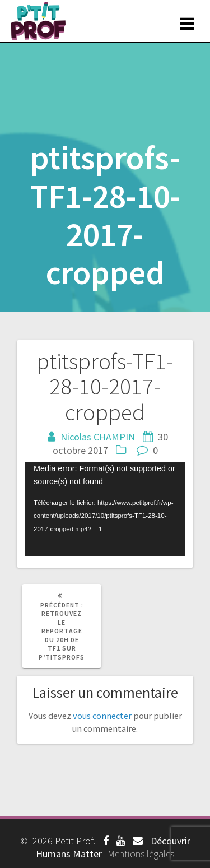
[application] (105, 509)
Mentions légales (141, 854)
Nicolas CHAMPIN (98, 437)
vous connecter (102, 716)
